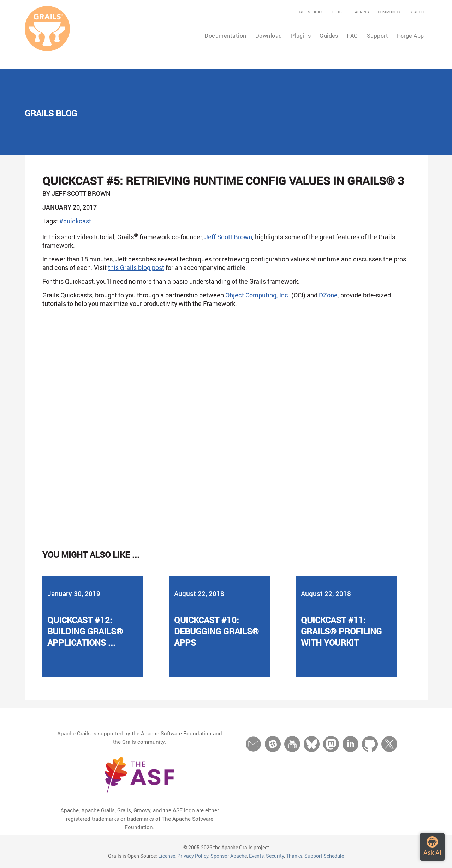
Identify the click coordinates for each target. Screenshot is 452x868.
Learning (360, 12)
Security (275, 856)
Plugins (301, 36)
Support (378, 36)
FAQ (352, 36)
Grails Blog (51, 113)
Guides (329, 36)
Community (389, 12)
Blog (337, 12)
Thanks (294, 856)
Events (256, 856)
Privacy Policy (193, 856)
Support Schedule (324, 856)
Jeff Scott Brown (228, 237)
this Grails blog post (136, 267)
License (167, 856)
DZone (328, 295)
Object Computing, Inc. (258, 295)
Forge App (411, 36)
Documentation (225, 36)
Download (269, 36)
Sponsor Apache (229, 856)
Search (417, 12)
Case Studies (311, 12)
